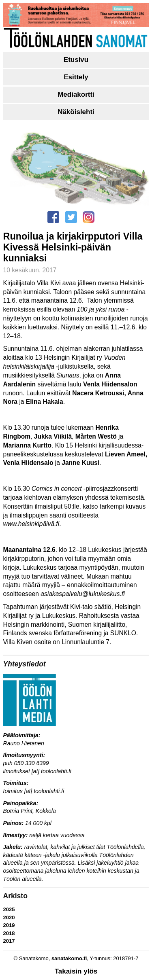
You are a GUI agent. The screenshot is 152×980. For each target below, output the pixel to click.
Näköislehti (76, 112)
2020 (9, 917)
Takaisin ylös (76, 971)
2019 (9, 925)
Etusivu (76, 60)
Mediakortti (76, 94)
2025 (9, 909)
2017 (9, 941)
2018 (9, 933)
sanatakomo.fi (69, 958)
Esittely (76, 77)
